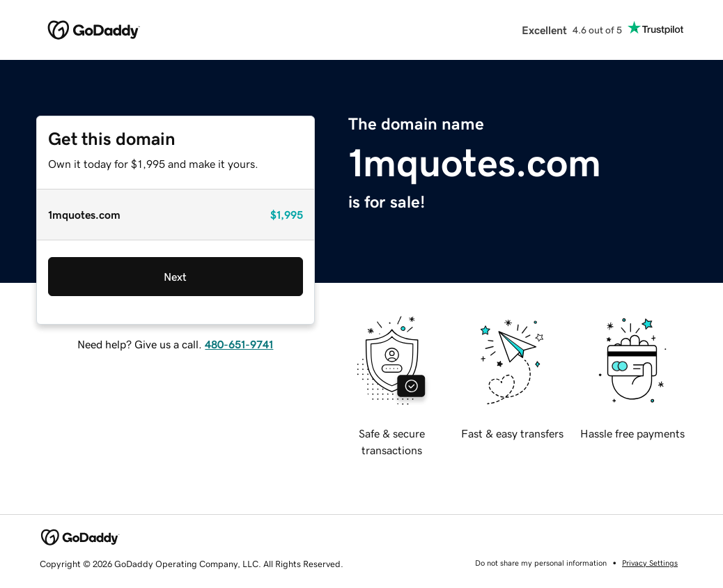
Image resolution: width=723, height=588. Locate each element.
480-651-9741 (239, 344)
